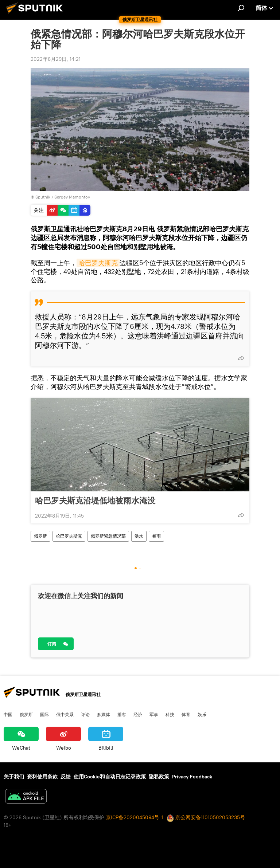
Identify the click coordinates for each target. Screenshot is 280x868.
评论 (85, 714)
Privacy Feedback (192, 777)
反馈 (66, 777)
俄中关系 (65, 714)
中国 (8, 714)
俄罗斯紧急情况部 (108, 536)
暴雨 (156, 536)
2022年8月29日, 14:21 (56, 59)
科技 (170, 714)
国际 (44, 714)
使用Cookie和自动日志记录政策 (110, 777)
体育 (186, 714)
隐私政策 (159, 777)
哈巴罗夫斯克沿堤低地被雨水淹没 (95, 500)
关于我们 (14, 777)
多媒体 (104, 714)
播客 (122, 714)
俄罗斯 (40, 536)
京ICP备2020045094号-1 (135, 817)
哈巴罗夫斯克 (98, 263)
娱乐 (202, 714)
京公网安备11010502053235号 (206, 817)
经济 (138, 714)
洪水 (139, 536)
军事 (154, 714)
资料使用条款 (42, 777)
